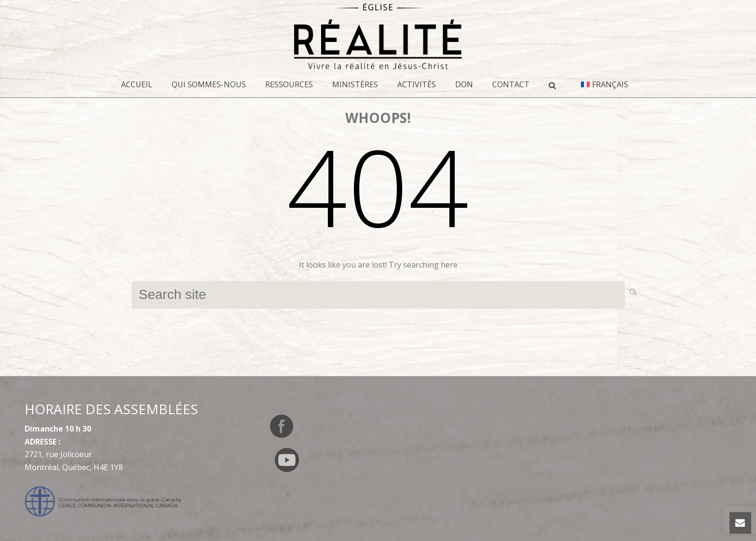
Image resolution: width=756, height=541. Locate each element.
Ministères (355, 84)
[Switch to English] (289, 408)
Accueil (137, 84)
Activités (417, 84)
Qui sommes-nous (209, 84)
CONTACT (511, 84)
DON (464, 84)
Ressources (289, 84)
